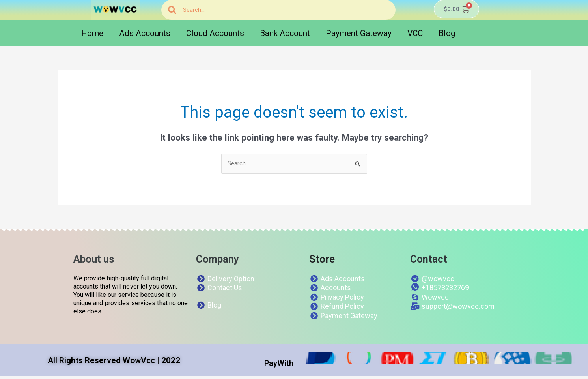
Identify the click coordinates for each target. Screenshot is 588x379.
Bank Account (285, 33)
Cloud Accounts (215, 33)
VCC (415, 33)
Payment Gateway (359, 33)
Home (92, 33)
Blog (447, 33)
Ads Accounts (145, 33)
